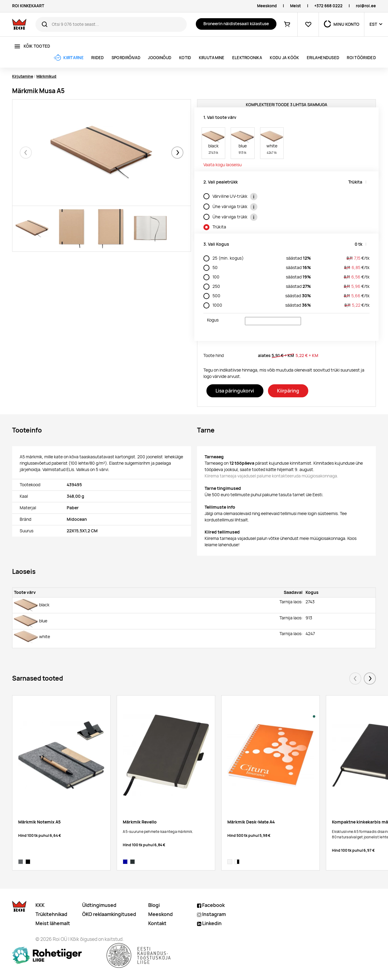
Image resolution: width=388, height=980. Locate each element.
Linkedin (209, 923)
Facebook (211, 905)
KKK (40, 905)
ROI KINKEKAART (28, 6)
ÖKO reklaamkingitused (109, 914)
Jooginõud (160, 58)
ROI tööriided (361, 58)
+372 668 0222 (328, 6)
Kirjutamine (212, 58)
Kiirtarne (73, 58)
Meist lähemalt (53, 923)
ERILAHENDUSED (323, 58)
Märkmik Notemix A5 (39, 822)
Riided (98, 58)
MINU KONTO (346, 24)
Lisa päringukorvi (235, 391)
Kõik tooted (37, 46)
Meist (296, 6)
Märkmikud (46, 76)
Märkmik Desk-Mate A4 (251, 822)
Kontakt (157, 923)
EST (373, 24)
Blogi (154, 905)
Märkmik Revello (140, 822)
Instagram (211, 914)
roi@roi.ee (366, 6)
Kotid (185, 58)
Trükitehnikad (51, 914)
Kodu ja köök (284, 58)
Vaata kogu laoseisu (222, 165)
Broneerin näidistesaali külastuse (236, 24)
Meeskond (267, 6)
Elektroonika (247, 58)
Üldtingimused (99, 905)
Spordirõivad (126, 58)
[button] (177, 153)
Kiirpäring (288, 391)
